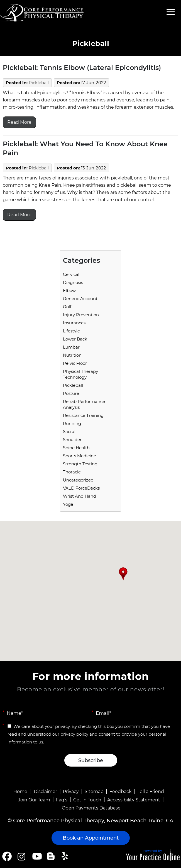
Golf (67, 307)
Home (20, 792)
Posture (71, 393)
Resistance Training (83, 415)
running (72, 423)
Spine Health (76, 448)
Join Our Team (34, 800)
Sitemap (94, 792)
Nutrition (72, 355)
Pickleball (39, 83)
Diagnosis (73, 282)
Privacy (71, 792)
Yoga (68, 504)
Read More (19, 122)
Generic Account (80, 299)
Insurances (74, 323)
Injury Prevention (81, 315)
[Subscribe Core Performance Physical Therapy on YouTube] (36, 856)
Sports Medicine (80, 456)
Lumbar (71, 347)
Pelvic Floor (75, 363)
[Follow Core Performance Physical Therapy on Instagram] (21, 856)
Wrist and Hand (80, 496)
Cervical (71, 274)
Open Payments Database (91, 808)
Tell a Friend (151, 792)
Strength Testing (80, 464)
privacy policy (74, 734)
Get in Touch (87, 800)
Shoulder (72, 440)
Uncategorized (78, 480)
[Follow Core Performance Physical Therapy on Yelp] (66, 856)
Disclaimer (45, 792)
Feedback (121, 792)
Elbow (69, 290)
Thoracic (72, 472)
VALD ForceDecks (81, 488)
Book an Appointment (91, 838)
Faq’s (62, 800)
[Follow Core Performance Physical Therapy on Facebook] (7, 856)
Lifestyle (71, 331)
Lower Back (75, 339)
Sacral (69, 431)
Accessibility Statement (134, 800)
